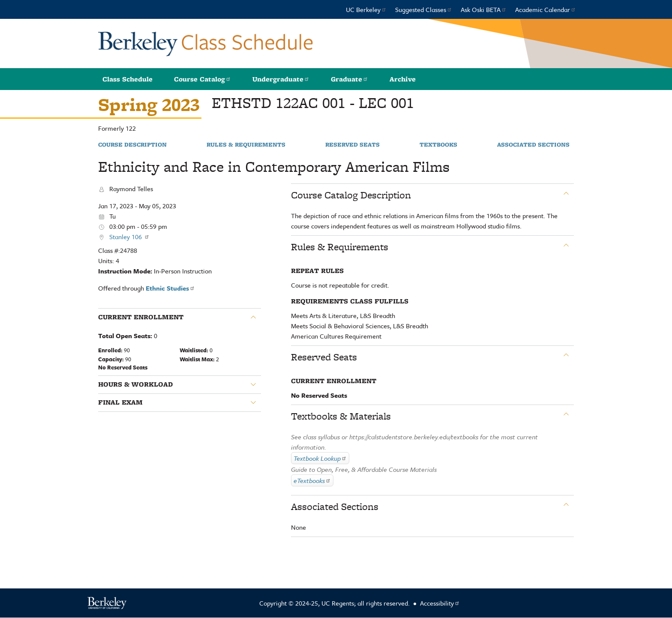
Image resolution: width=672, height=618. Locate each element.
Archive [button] (403, 79)
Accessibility (440, 603)
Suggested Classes (424, 9)
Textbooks (438, 145)
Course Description (132, 145)
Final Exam (120, 402)
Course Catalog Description (351, 195)
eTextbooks (312, 480)
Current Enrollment (141, 317)
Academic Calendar (546, 9)
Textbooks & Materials (341, 416)
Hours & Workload (135, 384)
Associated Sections (533, 145)
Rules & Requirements (246, 145)
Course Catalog (202, 79)
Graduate (349, 79)
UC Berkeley (366, 9)
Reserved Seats (352, 145)
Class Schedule (127, 79)
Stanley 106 (129, 237)
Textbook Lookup (320, 458)
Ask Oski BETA (484, 9)
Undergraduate (281, 79)
